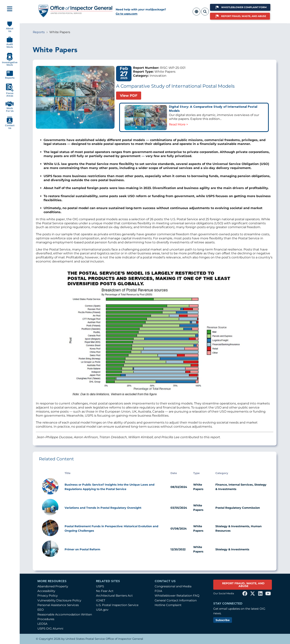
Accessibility (46, 591)
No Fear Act (105, 591)
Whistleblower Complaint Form (244, 7)
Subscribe (223, 620)
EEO (41, 610)
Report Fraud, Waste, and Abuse (244, 16)
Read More (177, 124)
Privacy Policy (48, 596)
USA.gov (102, 610)
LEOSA (42, 624)
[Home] (76, 16)
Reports (39, 32)
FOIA (158, 591)
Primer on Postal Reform (82, 549)
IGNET (101, 600)
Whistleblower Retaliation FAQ (177, 596)
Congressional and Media (173, 586)
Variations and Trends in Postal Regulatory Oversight (103, 508)
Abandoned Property (53, 586)
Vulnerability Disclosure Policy (59, 600)
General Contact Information (176, 600)
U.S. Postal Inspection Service (117, 605)
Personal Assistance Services (58, 605)
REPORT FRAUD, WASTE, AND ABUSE (243, 585)
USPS (100, 586)
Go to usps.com (127, 14)
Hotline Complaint (168, 605)
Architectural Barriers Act (114, 596)
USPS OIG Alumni (50, 628)
